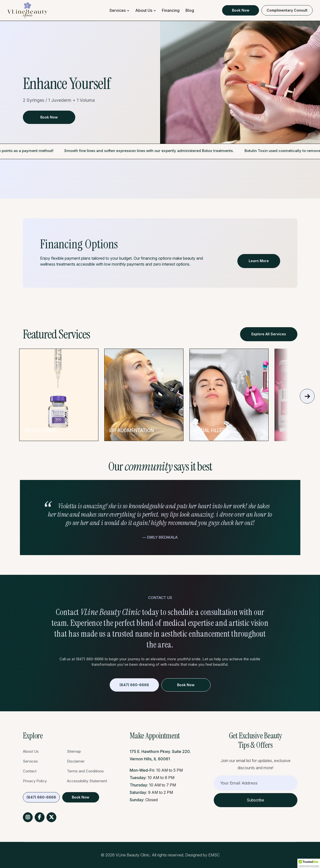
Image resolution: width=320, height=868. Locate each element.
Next (307, 396)
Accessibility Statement (87, 781)
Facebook (40, 817)
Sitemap (74, 751)
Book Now (241, 10)
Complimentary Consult (287, 10)
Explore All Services (269, 334)
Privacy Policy (35, 781)
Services (118, 10)
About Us (144, 10)
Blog (190, 10)
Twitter (51, 817)
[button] (309, 863)
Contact (30, 771)
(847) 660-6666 (134, 685)
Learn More (259, 261)
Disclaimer (76, 761)
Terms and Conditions (85, 771)
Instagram (28, 817)
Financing (171, 10)
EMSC (214, 855)
